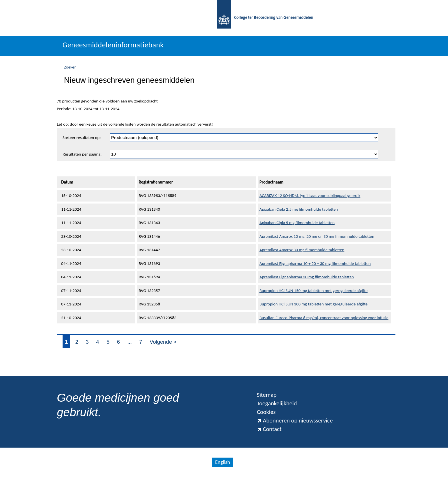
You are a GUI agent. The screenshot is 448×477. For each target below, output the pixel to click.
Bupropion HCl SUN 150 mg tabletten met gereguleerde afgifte (314, 291)
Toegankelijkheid (277, 403)
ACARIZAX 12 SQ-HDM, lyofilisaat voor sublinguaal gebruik (310, 196)
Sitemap (267, 395)
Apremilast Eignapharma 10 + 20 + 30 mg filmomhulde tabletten (315, 263)
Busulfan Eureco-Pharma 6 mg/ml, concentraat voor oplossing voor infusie (324, 318)
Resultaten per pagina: (82, 154)
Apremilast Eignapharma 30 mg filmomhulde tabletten (307, 277)
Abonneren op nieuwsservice (295, 420)
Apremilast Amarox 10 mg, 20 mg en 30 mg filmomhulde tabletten (317, 236)
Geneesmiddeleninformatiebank (113, 45)
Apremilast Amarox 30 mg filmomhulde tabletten (302, 250)
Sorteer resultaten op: (82, 138)
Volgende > (163, 342)
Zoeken (70, 67)
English (223, 462)
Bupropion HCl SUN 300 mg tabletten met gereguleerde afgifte (314, 304)
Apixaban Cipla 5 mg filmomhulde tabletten (297, 223)
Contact (269, 429)
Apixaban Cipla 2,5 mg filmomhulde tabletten (299, 209)
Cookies (266, 412)
